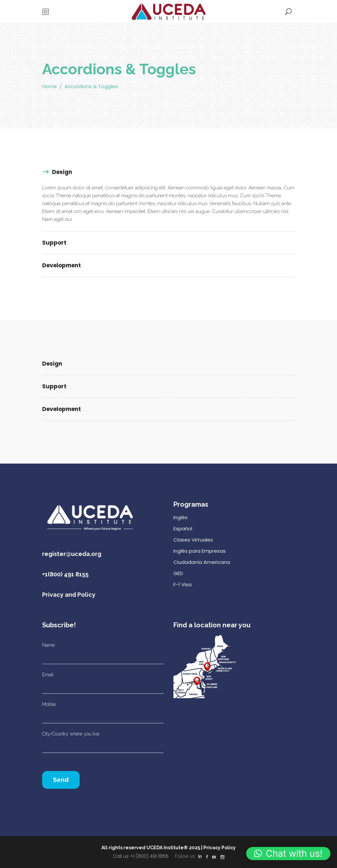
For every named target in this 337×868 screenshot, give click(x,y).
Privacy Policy (220, 848)
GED (178, 573)
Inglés (181, 517)
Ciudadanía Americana (202, 562)
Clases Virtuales (193, 540)
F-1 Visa (182, 584)
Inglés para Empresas (200, 551)
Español (183, 529)
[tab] (168, 172)
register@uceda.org (72, 554)
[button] (288, 854)
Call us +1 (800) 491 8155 (141, 856)
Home (50, 86)
